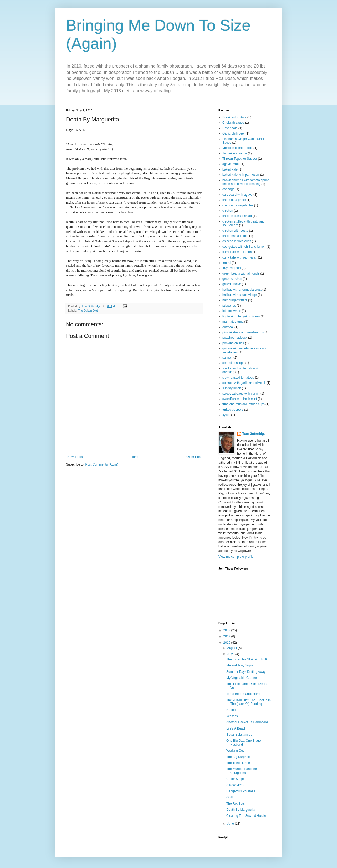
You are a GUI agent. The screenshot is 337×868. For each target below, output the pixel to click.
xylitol (226, 415)
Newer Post (75, 457)
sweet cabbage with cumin (241, 394)
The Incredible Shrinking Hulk (247, 659)
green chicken (232, 279)
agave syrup (231, 164)
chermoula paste (234, 200)
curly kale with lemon (237, 252)
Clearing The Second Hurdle (246, 816)
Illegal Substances (239, 735)
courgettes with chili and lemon (244, 247)
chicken (228, 211)
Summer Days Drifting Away (246, 672)
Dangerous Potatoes (241, 791)
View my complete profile (236, 557)
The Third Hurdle (238, 763)
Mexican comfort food (238, 148)
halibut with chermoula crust (242, 290)
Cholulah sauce (233, 123)
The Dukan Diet (88, 311)
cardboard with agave (238, 195)
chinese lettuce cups (237, 241)
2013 (227, 630)
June (231, 824)
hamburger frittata (235, 300)
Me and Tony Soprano (242, 665)
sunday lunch (232, 388)
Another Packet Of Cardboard (247, 722)
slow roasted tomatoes (238, 378)
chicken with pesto (235, 231)
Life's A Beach (236, 729)
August (233, 648)
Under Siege (235, 779)
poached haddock (235, 338)
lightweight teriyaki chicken (241, 316)
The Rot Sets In (237, 804)
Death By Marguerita (241, 810)
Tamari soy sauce (235, 153)
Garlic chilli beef (234, 133)
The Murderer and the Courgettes (242, 771)
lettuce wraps (232, 311)
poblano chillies (233, 343)
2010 (227, 643)
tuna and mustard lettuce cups (244, 404)
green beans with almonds (241, 273)
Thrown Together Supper (240, 159)
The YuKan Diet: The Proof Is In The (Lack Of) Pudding (249, 702)
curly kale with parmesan (240, 257)
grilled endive (232, 284)
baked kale (230, 169)
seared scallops (233, 363)
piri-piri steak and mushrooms (243, 332)
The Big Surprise (238, 757)
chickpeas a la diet (235, 236)
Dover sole (230, 128)
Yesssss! (233, 716)
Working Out (235, 751)
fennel (227, 263)
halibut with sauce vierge (240, 295)
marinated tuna (233, 322)
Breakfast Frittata (234, 117)
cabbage (228, 189)
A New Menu (235, 785)
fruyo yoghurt (232, 268)
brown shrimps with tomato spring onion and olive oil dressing (246, 182)
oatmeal (228, 327)
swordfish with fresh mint (240, 399)
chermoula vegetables (238, 205)
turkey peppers (233, 410)
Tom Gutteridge (254, 434)
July (230, 654)
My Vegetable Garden (242, 678)
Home (135, 457)
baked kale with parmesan (241, 175)
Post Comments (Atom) (102, 464)
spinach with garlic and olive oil (244, 383)
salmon (228, 358)
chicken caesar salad (237, 216)
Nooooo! (232, 710)
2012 (227, 636)
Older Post (194, 457)
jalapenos (229, 306)
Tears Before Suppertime (244, 694)
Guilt (230, 797)
